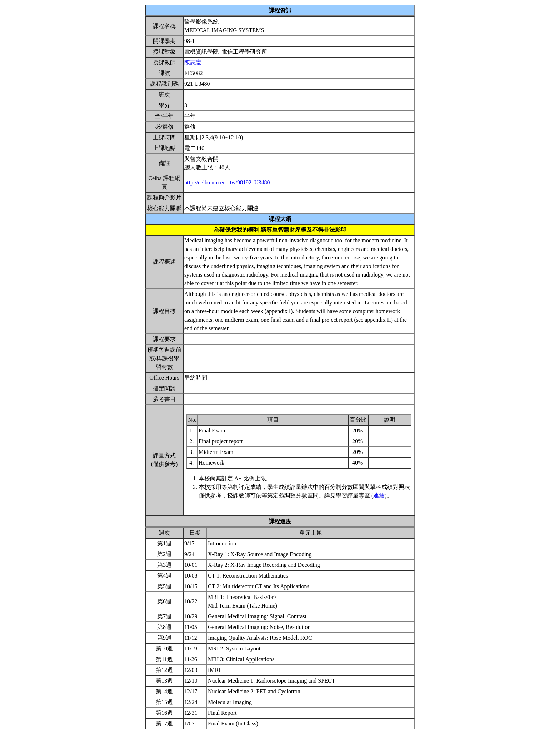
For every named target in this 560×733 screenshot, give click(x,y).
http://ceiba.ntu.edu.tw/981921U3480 (227, 182)
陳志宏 (193, 62)
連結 (379, 496)
